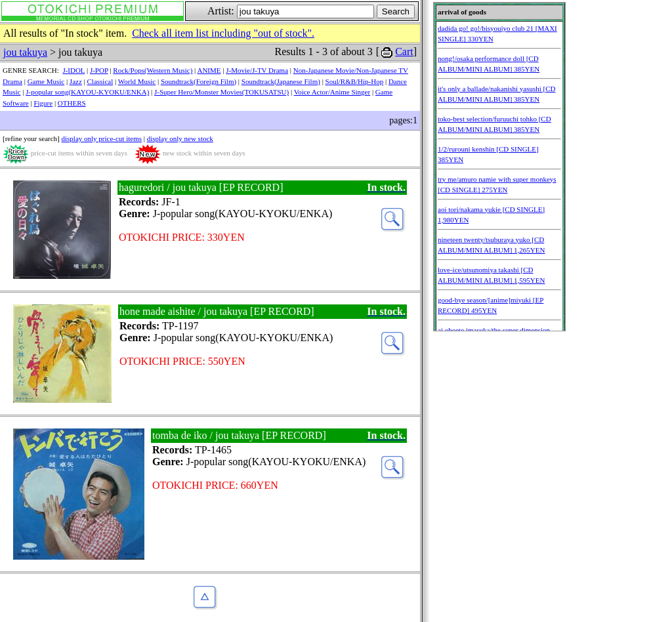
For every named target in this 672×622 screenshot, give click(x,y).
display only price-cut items (101, 138)
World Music (137, 81)
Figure (43, 103)
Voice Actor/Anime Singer (332, 92)
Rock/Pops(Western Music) (153, 70)
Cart (404, 52)
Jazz (76, 81)
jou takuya (25, 52)
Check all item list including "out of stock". (223, 33)
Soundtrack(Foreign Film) (199, 81)
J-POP (99, 70)
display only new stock (180, 138)
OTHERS (72, 103)
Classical (100, 81)
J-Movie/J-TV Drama (257, 70)
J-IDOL (73, 70)
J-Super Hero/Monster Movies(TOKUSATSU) (221, 92)
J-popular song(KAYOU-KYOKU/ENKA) (87, 92)
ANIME (209, 70)
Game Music (46, 81)
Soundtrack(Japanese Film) (281, 81)
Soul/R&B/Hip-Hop (355, 81)
